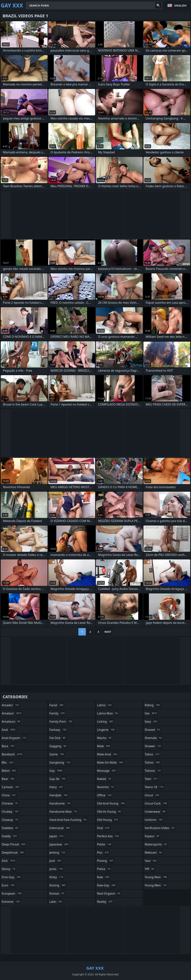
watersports (156, 844)
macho (105, 738)
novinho (106, 787)
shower (154, 746)
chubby (11, 812)
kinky (57, 877)
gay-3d (58, 779)
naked (104, 779)
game (57, 754)
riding (153, 705)
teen (152, 779)
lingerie (106, 730)
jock (56, 861)
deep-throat (14, 844)
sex (151, 713)
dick (9, 861)
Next (108, 632)
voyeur (152, 836)
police (104, 869)
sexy (151, 722)
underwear (155, 812)
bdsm (9, 771)
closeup (10, 820)
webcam (154, 853)
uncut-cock (156, 803)
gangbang (60, 762)
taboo (153, 754)
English (180, 5)
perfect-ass (108, 836)
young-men (156, 885)
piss (103, 853)
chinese (10, 803)
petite (105, 844)
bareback (12, 754)
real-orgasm (109, 893)
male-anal (108, 754)
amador (11, 705)
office (105, 795)
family (57, 713)
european (12, 893)
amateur (12, 713)
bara (8, 746)
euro (8, 885)
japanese (59, 844)
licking (105, 722)
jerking (58, 853)
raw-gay (107, 885)
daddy (10, 836)
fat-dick (58, 738)
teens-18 (155, 787)
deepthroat (13, 853)
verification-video (160, 828)
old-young (108, 820)
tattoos (153, 771)
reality (105, 902)
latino (105, 705)
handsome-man (64, 812)
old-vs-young (109, 812)
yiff (150, 869)
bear (8, 779)
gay (56, 771)
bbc (8, 762)
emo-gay (11, 877)
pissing (105, 861)
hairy (57, 787)
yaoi (151, 861)
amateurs (11, 722)
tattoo (153, 762)
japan (57, 836)
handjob (59, 795)
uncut (152, 795)
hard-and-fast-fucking (68, 820)
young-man (156, 877)
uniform (154, 820)
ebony (9, 869)
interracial (60, 828)
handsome (61, 803)
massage (107, 771)
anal (9, 730)
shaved (153, 730)
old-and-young (111, 803)
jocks (57, 869)
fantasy (58, 730)
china (9, 795)
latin (56, 902)
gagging (58, 746)
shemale (154, 738)
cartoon (11, 787)
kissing (58, 885)
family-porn (61, 722)
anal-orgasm (14, 738)
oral (104, 828)
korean (57, 893)
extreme (11, 902)
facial (57, 705)
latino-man (108, 713)
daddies (10, 828)
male (104, 746)
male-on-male (110, 762)
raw (103, 877)
